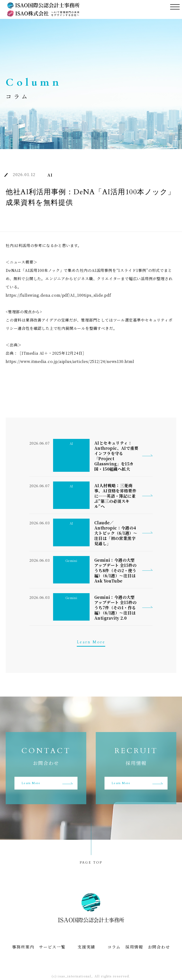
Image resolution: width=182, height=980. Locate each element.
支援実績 (86, 947)
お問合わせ (159, 947)
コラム (114, 947)
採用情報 (134, 947)
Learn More (91, 642)
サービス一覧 (52, 947)
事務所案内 (23, 947)
